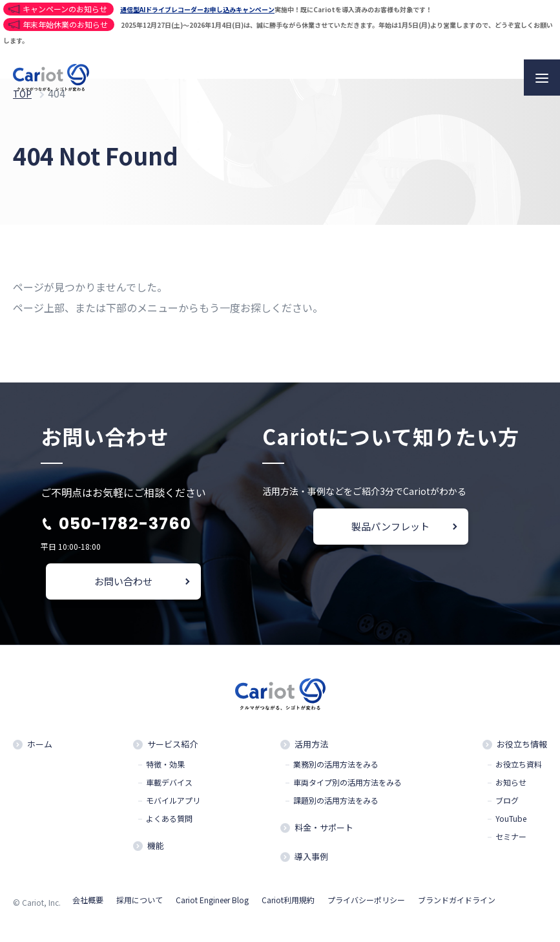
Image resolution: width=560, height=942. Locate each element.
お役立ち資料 (519, 766)
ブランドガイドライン (457, 905)
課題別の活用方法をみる (336, 802)
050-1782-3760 (125, 524)
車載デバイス (169, 784)
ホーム (40, 745)
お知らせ (511, 784)
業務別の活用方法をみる (336, 766)
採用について (140, 905)
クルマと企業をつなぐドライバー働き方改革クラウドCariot (51, 78)
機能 (156, 849)
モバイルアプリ (173, 802)
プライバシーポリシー (366, 905)
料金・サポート (324, 831)
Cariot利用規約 (288, 905)
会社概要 (88, 905)
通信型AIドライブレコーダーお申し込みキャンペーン (197, 9)
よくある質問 (169, 821)
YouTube (511, 821)
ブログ (507, 802)
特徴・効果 (165, 766)
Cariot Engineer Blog (212, 905)
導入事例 (311, 862)
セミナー (511, 839)
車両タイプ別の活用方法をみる (347, 784)
